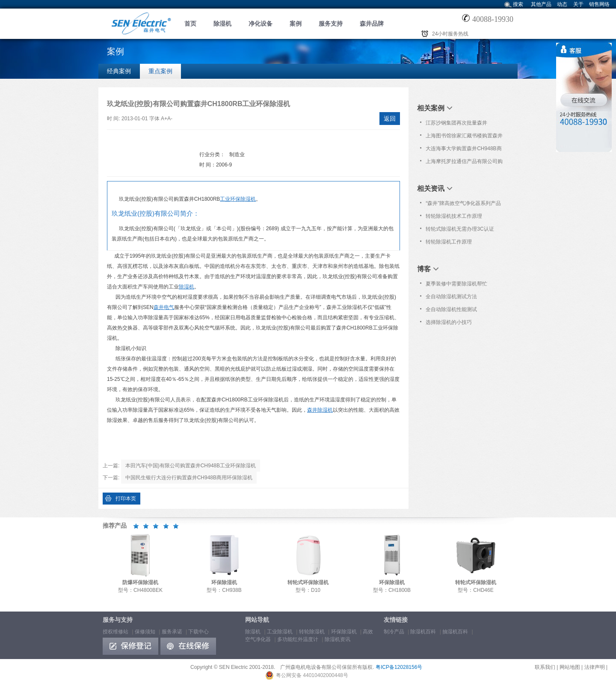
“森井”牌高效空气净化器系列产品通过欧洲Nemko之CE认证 (463, 205)
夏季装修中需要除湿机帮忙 (456, 284)
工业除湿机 (280, 632)
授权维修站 (115, 632)
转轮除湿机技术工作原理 (454, 216)
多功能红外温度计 (298, 639)
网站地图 (570, 667)
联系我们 (545, 667)
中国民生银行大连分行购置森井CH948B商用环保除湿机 (189, 478)
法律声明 (595, 667)
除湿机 (222, 24)
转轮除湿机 (312, 632)
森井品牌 (372, 24)
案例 (296, 24)
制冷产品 (394, 632)
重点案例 (160, 71)
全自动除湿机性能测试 (451, 309)
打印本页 (126, 499)
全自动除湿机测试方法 (451, 297)
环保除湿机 (344, 632)
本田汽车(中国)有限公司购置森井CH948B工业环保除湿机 (191, 466)
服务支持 (331, 24)
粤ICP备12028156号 (399, 667)
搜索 (518, 4)
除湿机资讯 (338, 639)
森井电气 (164, 307)
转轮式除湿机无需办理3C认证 (460, 229)
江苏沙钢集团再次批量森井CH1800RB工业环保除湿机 (457, 125)
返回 (390, 119)
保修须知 (145, 632)
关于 (578, 4)
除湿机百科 (423, 632)
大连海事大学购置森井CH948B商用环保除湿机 (463, 150)
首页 (190, 24)
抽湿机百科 (455, 632)
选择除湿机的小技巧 (449, 322)
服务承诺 (172, 632)
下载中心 (198, 632)
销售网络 (599, 4)
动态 (562, 4)
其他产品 (541, 4)
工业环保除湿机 (238, 199)
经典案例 (119, 71)
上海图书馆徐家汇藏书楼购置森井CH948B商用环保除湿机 (464, 137)
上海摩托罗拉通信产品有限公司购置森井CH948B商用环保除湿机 (464, 163)
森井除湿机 (320, 410)
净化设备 (261, 24)
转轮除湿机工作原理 (449, 242)
